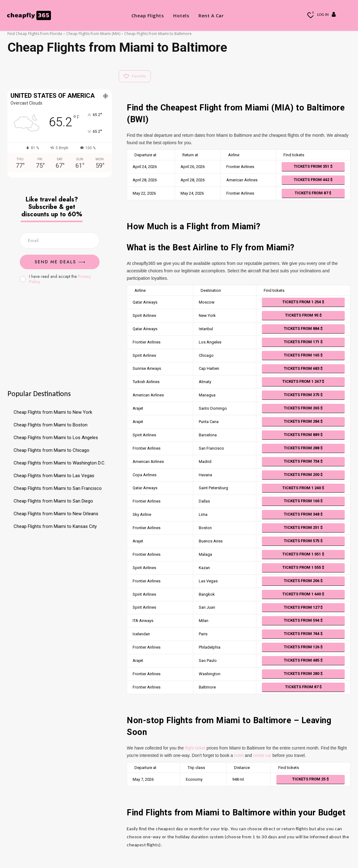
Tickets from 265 (303, 408)
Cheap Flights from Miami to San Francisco (58, 488)
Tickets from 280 (303, 674)
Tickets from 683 (303, 368)
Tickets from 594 (303, 620)
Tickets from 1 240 (303, 488)
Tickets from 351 (313, 166)
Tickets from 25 (311, 779)
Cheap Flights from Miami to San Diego (53, 501)
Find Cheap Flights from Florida (35, 34)
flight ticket (195, 748)
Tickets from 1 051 (303, 554)
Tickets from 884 (303, 328)
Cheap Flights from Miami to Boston (51, 425)
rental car (262, 755)
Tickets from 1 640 (303, 594)
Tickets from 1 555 (303, 567)
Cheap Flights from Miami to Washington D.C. (60, 463)
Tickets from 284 (303, 421)
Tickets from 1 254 (303, 302)
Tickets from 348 (303, 514)
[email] (60, 240)
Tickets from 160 (303, 501)
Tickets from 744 (303, 634)
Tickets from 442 (313, 180)
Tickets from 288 (303, 448)
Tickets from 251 (303, 527)
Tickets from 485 (303, 660)
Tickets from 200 (303, 475)
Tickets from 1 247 (303, 381)
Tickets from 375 (303, 395)
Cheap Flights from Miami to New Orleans (56, 514)
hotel (239, 755)
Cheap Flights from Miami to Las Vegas (54, 476)
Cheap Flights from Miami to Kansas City (55, 526)
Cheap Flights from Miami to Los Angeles (56, 438)
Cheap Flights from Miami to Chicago (51, 450)
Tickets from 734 (303, 461)
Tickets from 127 (303, 607)
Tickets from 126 (303, 647)
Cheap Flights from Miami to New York (53, 412)
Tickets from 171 (303, 342)
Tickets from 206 (303, 581)
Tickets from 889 (303, 435)
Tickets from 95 (303, 315)
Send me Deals (60, 262)
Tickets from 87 (313, 193)
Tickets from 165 (303, 355)
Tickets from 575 (303, 541)
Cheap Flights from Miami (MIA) (93, 34)
